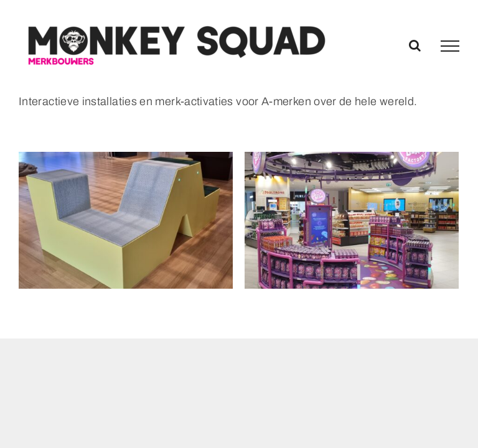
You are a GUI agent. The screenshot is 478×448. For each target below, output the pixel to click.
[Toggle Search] (415, 45)
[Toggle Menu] (450, 46)
